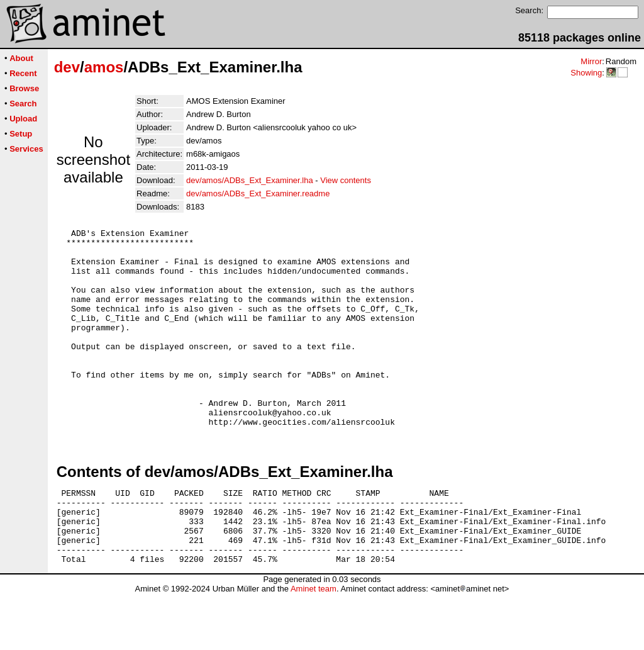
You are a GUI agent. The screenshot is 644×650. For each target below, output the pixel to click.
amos (104, 67)
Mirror (591, 61)
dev (67, 67)
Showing (586, 73)
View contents (346, 180)
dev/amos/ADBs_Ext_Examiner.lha (250, 180)
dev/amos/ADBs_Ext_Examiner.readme (258, 193)
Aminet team (314, 645)
